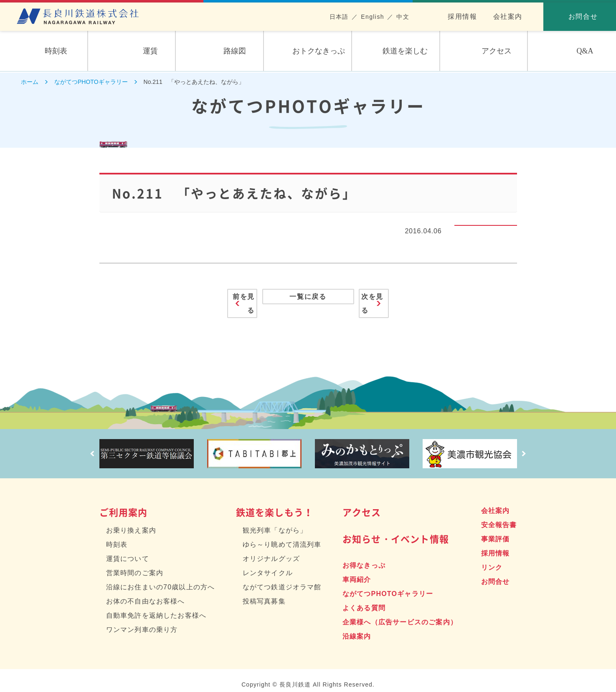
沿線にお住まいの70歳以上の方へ (161, 579)
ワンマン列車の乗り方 (142, 621)
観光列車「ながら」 (275, 522)
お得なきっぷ (364, 557)
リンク (492, 559)
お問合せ (496, 573)
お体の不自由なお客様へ (146, 593)
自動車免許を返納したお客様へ (156, 607)
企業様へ (400, 614)
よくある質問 (364, 600)
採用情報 (462, 16)
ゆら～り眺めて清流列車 (282, 536)
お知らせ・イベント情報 (396, 530)
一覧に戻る (308, 299)
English (373, 17)
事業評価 (496, 531)
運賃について (128, 550)
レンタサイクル (268, 564)
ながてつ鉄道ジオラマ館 (282, 579)
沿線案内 (357, 628)
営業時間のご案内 (135, 564)
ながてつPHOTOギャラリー (388, 585)
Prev (89, 445)
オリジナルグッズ (271, 550)
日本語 (339, 17)
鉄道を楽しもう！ (275, 504)
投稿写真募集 (264, 593)
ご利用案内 (124, 504)
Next (527, 445)
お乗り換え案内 (131, 522)
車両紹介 (357, 571)
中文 (403, 17)
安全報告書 (499, 516)
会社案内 (508, 16)
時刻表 (117, 536)
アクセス (362, 504)
